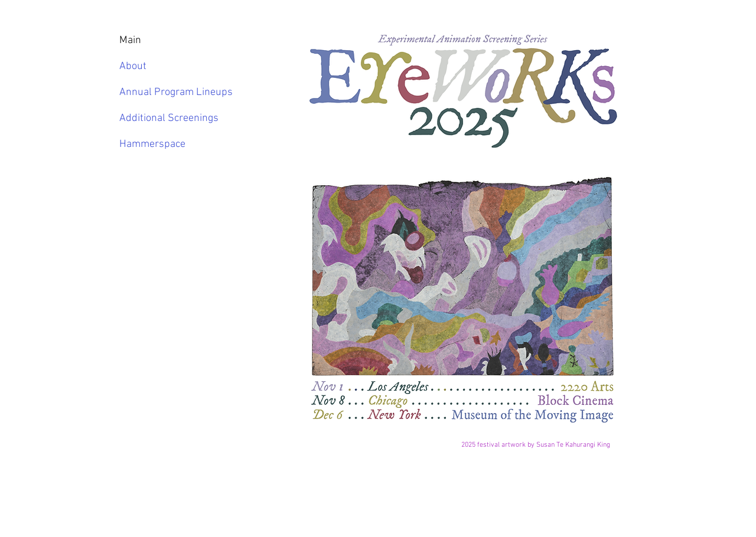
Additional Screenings (167, 118)
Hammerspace (152, 144)
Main (130, 40)
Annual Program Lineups (167, 92)
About (133, 66)
